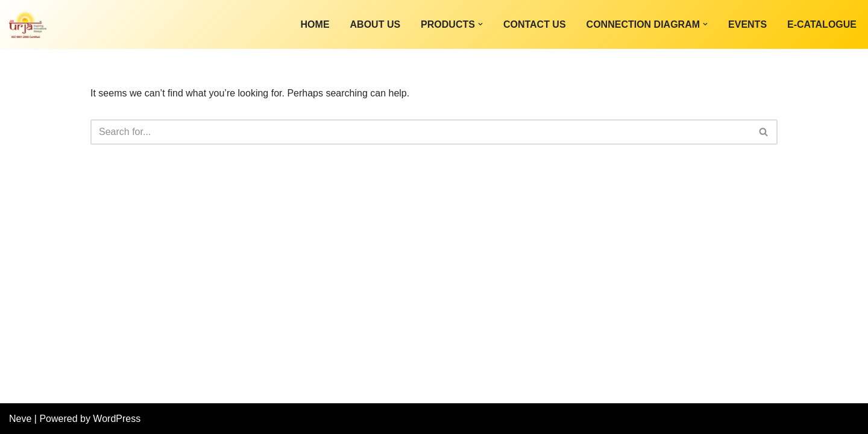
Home (315, 24)
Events (747, 24)
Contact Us (535, 24)
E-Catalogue (822, 24)
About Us (376, 24)
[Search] (420, 132)
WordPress (117, 419)
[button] (480, 24)
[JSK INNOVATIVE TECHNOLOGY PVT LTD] (28, 24)
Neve (20, 419)
